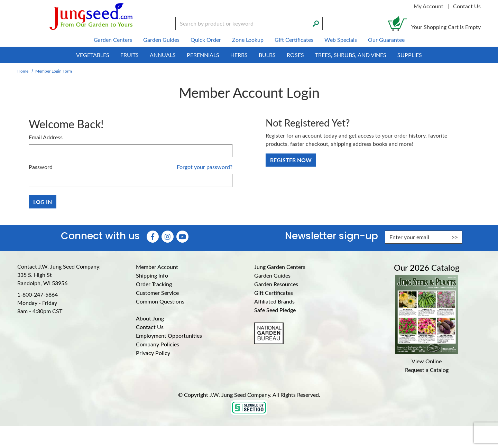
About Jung (150, 318)
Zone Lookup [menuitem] (248, 40)
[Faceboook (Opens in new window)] (153, 237)
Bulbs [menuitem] (267, 55)
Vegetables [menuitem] (93, 55)
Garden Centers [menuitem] (113, 40)
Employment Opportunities (169, 335)
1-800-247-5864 (38, 294)
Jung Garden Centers (280, 267)
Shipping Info (152, 275)
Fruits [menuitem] (130, 55)
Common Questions (160, 301)
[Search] (316, 23)
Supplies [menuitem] (410, 55)
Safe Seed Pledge (275, 310)
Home (23, 71)
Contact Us (467, 6)
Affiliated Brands (274, 301)
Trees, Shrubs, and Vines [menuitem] (351, 55)
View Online (427, 361)
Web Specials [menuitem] (341, 40)
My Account (428, 6)
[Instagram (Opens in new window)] (168, 237)
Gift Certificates (274, 293)
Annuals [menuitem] (163, 55)
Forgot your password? (205, 167)
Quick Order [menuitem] (206, 40)
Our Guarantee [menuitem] (386, 40)
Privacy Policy (153, 353)
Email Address (46, 137)
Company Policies (158, 344)
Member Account (157, 267)
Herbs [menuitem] (239, 55)
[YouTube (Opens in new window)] (182, 237)
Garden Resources (276, 284)
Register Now (291, 160)
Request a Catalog (427, 370)
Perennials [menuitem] (203, 55)
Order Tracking (154, 284)
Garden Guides (272, 275)
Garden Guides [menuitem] (161, 40)
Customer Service (157, 293)
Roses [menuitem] (295, 55)
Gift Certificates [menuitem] (294, 40)
